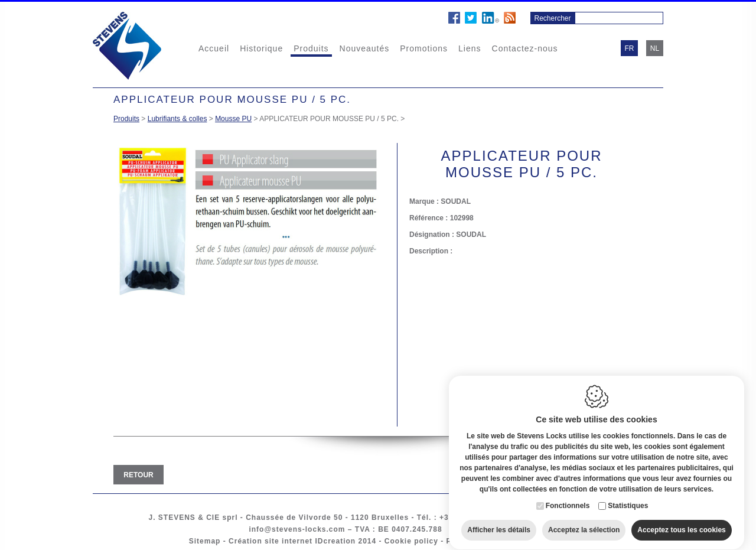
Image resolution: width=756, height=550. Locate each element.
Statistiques (628, 495)
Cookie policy (411, 541)
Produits (311, 48)
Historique (261, 48)
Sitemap (205, 541)
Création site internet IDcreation (292, 541)
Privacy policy (475, 541)
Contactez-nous (525, 48)
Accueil (214, 48)
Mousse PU (233, 119)
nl (655, 48)
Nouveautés (365, 48)
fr (630, 48)
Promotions (424, 48)
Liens (470, 48)
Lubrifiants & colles (177, 119)
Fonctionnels (568, 495)
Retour (138, 475)
